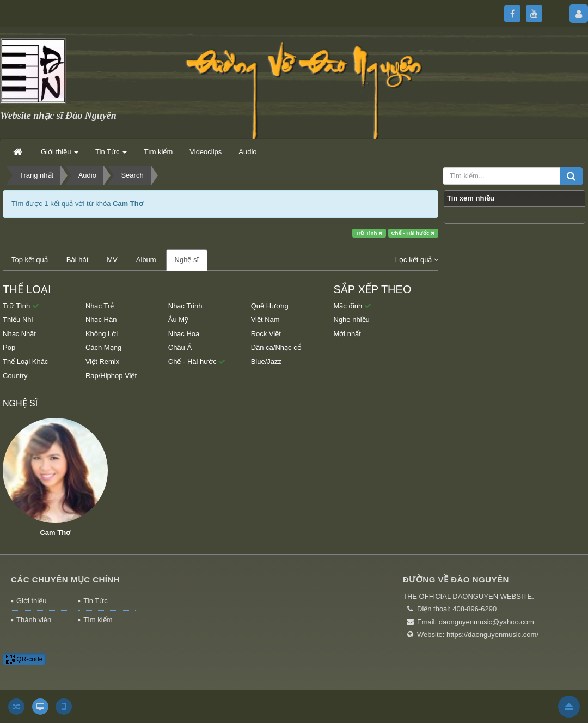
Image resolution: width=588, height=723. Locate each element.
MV (112, 260)
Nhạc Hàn (101, 320)
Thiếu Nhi (18, 320)
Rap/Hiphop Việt (111, 376)
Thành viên (34, 620)
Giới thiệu (31, 601)
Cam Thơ (55, 533)
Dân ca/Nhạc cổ (276, 347)
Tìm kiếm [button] (158, 152)
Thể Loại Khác (25, 362)
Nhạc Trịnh (185, 306)
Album (146, 260)
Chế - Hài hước (414, 233)
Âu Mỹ (178, 320)
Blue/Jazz (266, 362)
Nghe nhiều (352, 320)
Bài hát (77, 260)
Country (15, 376)
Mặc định (353, 306)
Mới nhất (347, 334)
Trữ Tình (369, 233)
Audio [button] (247, 152)
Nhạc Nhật (19, 334)
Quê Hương (270, 306)
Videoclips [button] (206, 152)
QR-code (24, 659)
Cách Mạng (103, 347)
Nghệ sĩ (187, 260)
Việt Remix (102, 362)
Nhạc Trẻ (100, 306)
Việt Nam (265, 320)
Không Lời (102, 334)
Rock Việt (266, 334)
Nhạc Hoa (184, 334)
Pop (9, 347)
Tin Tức (95, 601)
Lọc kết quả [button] (417, 260)
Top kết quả (30, 260)
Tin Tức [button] (111, 155)
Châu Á (180, 347)
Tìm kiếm (98, 620)
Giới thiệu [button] (60, 155)
